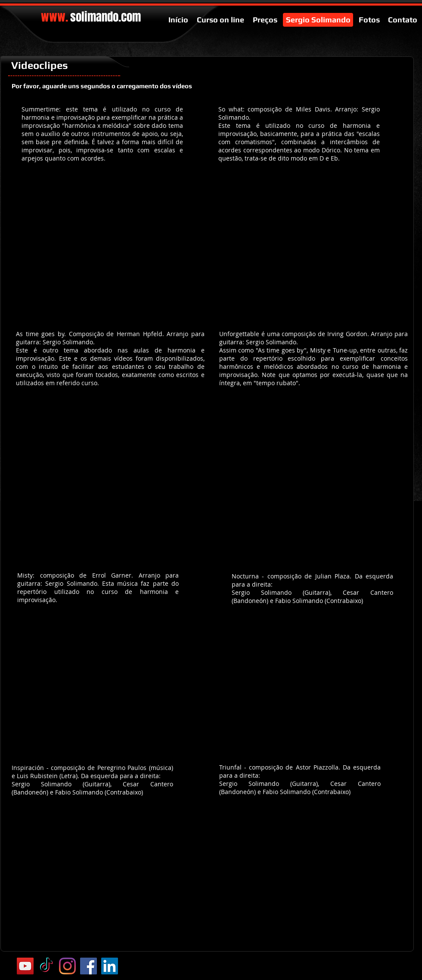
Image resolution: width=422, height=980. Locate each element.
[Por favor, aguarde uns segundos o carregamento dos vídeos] (102, 86)
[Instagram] (67, 966)
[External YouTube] (110, 245)
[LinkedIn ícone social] (110, 966)
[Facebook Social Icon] (88, 966)
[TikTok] (46, 966)
